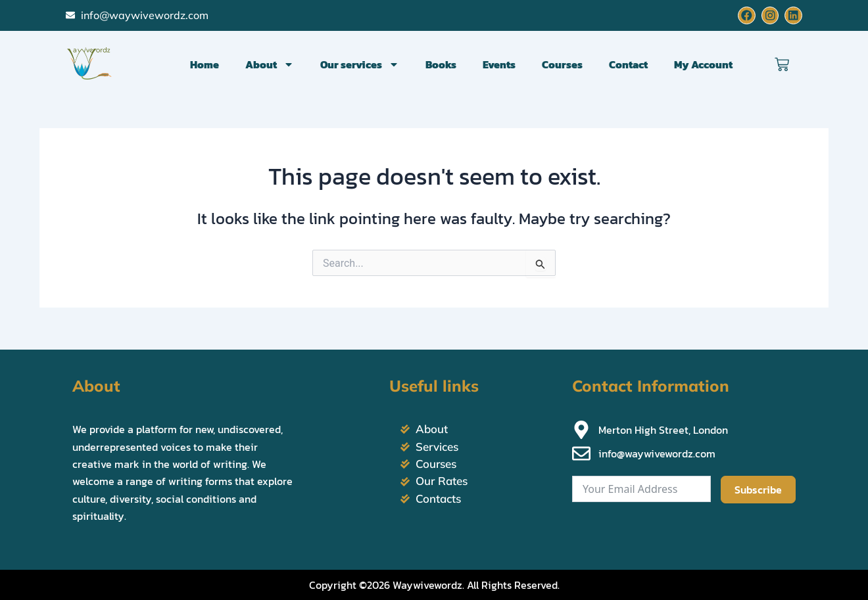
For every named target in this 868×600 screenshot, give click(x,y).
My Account (703, 64)
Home (205, 64)
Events (499, 64)
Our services (360, 64)
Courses (562, 64)
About (270, 64)
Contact (628, 64)
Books (441, 64)
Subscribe (758, 490)
